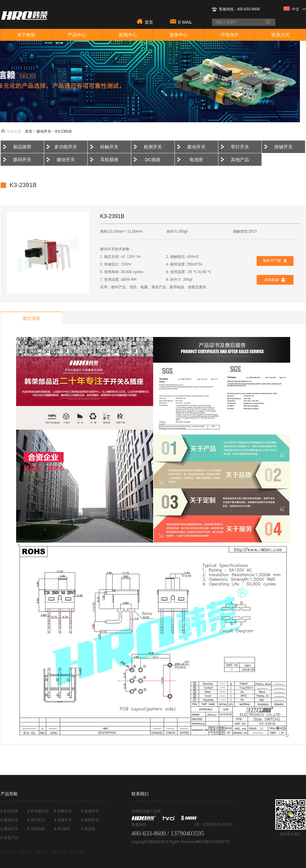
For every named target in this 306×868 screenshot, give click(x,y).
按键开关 (283, 147)
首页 (149, 22)
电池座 (196, 160)
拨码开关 (22, 160)
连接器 (41, 852)
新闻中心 (128, 35)
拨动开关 (44, 131)
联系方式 (280, 35)
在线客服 (272, 280)
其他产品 (240, 160)
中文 (295, 9)
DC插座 (153, 160)
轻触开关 (109, 147)
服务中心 (179, 35)
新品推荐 (22, 147)
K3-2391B (63, 131)
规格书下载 (272, 261)
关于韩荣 (26, 35)
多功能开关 (66, 147)
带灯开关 (240, 147)
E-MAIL (185, 22)
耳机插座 (109, 160)
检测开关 (153, 147)
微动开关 (66, 160)
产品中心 (77, 35)
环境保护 (230, 35)
